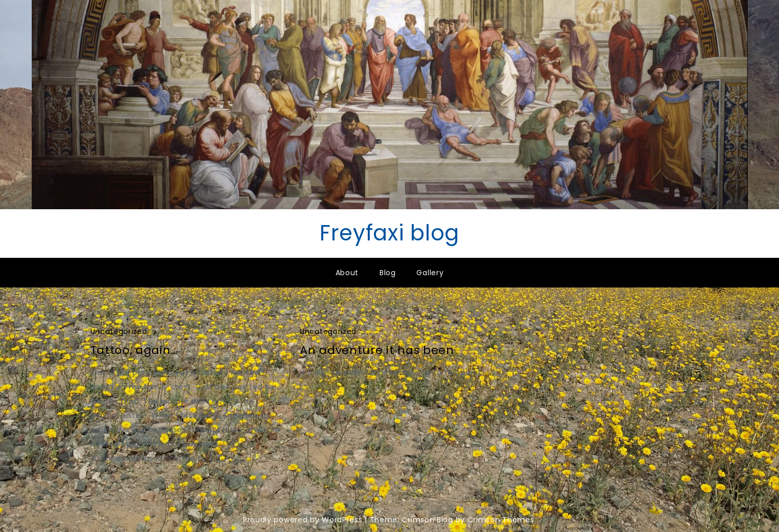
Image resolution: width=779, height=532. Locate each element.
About (347, 273)
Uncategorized (119, 331)
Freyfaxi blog (389, 233)
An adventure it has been (377, 350)
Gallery (430, 273)
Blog (388, 273)
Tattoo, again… (134, 350)
